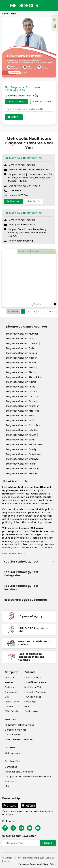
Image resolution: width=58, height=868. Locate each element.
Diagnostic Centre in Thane (21, 372)
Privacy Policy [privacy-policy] (49, 864)
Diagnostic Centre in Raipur (21, 464)
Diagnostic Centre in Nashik (21, 382)
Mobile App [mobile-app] (30, 702)
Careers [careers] (9, 706)
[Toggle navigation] (5, 5)
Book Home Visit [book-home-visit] (33, 687)
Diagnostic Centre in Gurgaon (22, 392)
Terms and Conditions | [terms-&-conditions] (30, 864)
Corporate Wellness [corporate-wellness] (15, 730)
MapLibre (37, 304)
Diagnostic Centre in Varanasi (22, 473)
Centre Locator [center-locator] (33, 678)
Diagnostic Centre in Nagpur (21, 358)
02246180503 (16, 191)
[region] (29, 278)
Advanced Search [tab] (42, 101)
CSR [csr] (7, 697)
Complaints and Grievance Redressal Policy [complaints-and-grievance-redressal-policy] (28, 777)
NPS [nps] (7, 786)
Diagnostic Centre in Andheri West (25, 444)
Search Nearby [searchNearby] (16, 101)
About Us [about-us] (10, 678)
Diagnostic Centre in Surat (20, 440)
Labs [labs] (27, 706)
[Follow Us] (5, 828)
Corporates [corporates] (11, 692)
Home (5, 14)
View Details (34, 201)
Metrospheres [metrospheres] (12, 753)
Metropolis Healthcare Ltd (24, 158)
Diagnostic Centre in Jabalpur (22, 430)
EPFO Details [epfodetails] (11, 711)
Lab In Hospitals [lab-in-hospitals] (13, 735)
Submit (48, 843)
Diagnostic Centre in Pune (20, 339)
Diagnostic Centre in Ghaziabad (23, 425)
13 (43, 311)
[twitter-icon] (13, 828)
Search (14, 117)
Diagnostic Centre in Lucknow (22, 396)
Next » (52, 311)
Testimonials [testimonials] (31, 711)
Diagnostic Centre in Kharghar (22, 406)
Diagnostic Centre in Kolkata (21, 353)
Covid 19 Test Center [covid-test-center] (36, 682)
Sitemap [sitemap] (9, 781)
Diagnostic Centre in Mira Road (23, 411)
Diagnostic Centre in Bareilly (21, 449)
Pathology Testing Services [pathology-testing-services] (19, 725)
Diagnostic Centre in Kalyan (21, 435)
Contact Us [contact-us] (11, 767)
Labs (14, 14)
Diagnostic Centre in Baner (21, 401)
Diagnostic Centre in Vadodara (23, 469)
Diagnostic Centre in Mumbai (22, 334)
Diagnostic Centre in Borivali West (24, 454)
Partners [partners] (9, 687)
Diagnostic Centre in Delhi (20, 348)
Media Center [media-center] (12, 702)
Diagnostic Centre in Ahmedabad (24, 377)
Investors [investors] (10, 682)
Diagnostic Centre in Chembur (23, 459)
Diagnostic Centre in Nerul (20, 416)
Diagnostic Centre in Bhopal (21, 363)
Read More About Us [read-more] (14, 553)
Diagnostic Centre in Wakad (21, 420)
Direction (13, 201)
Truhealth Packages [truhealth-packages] (35, 692)
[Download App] (10, 805)
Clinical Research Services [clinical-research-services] (19, 739)
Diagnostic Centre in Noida (21, 367)
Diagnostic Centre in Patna (21, 387)
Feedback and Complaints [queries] (19, 772)
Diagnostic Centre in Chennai (22, 343)
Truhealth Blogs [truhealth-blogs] (33, 697)
